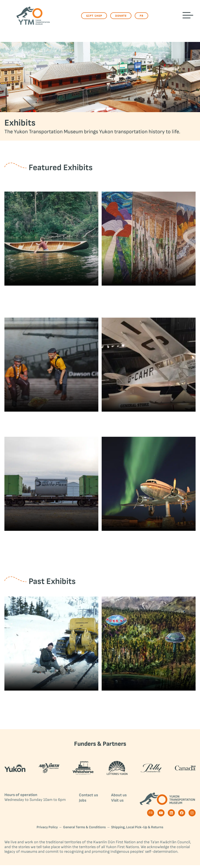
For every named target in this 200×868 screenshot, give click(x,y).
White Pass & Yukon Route (51, 544)
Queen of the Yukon (149, 423)
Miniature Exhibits (51, 423)
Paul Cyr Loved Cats (51, 703)
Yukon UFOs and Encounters (149, 703)
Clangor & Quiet (51, 295)
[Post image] (51, 239)
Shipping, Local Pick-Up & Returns (137, 830)
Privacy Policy (47, 830)
